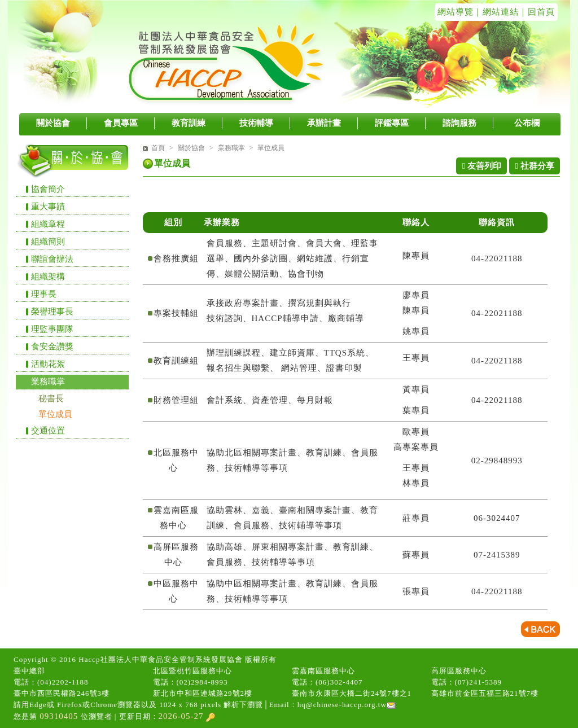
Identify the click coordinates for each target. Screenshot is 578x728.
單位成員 (55, 414)
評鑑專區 (392, 123)
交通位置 (48, 431)
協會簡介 (48, 189)
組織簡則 (48, 242)
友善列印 (482, 166)
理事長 (44, 294)
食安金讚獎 (52, 347)
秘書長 (51, 398)
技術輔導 (256, 123)
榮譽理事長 (52, 312)
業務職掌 (48, 381)
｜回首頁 (537, 12)
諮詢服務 (459, 123)
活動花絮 (48, 364)
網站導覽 (456, 12)
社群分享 (534, 166)
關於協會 (53, 123)
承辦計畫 (324, 123)
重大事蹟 (48, 207)
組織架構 (48, 277)
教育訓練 (189, 123)
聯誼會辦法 (52, 259)
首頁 (158, 148)
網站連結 (501, 12)
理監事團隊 (52, 329)
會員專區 (121, 123)
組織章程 (48, 224)
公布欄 (527, 123)
